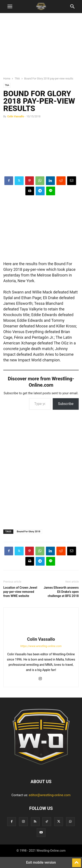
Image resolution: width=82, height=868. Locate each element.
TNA (17, 79)
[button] (10, 7)
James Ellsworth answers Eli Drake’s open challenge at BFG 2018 (61, 592)
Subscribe (66, 404)
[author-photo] (41, 633)
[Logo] (41, 768)
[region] (41, 47)
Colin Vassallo (16, 116)
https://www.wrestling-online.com (41, 646)
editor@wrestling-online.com (50, 795)
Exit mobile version (41, 862)
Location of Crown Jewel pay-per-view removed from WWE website (20, 592)
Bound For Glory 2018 (29, 532)
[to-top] (77, 861)
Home (7, 79)
